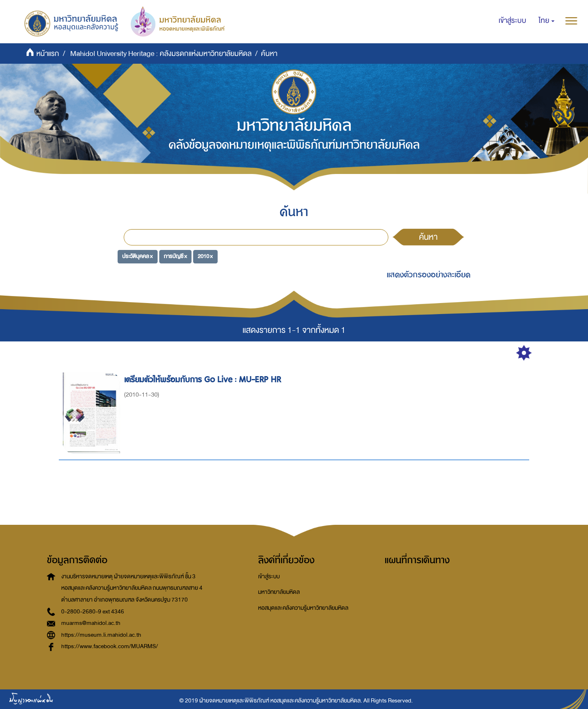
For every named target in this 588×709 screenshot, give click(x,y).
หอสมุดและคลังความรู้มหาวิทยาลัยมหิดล (303, 608)
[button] (547, 21)
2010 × (205, 256)
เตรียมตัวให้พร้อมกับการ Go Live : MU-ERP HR (204, 380)
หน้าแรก (48, 54)
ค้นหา (428, 237)
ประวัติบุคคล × (137, 256)
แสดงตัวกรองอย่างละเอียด (429, 275)
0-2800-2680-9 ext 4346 (93, 612)
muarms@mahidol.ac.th (91, 623)
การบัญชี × (175, 256)
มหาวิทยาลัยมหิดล (279, 592)
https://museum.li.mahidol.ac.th (101, 635)
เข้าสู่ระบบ (269, 576)
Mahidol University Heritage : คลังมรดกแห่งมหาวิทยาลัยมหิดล (161, 54)
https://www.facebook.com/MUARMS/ (110, 646)
